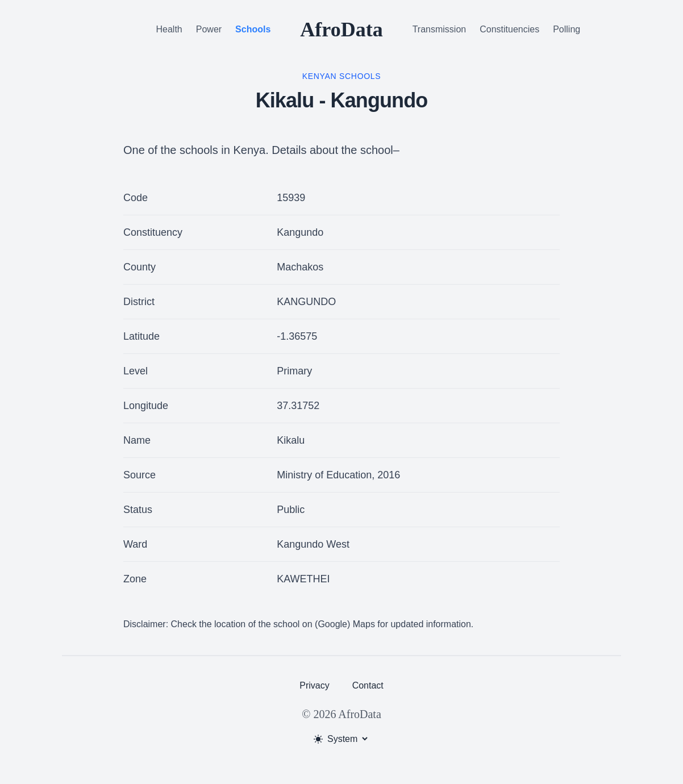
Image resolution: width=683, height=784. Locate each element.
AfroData (341, 30)
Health (169, 29)
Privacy (314, 685)
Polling (567, 29)
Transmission (440, 29)
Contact (368, 685)
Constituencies (509, 29)
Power (209, 29)
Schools (253, 29)
